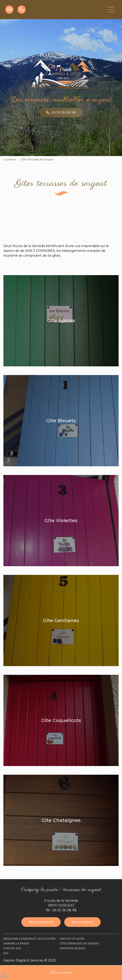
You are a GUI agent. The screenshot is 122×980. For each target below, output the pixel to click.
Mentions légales (72, 948)
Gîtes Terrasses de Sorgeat (37, 159)
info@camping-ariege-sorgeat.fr (9, 10)
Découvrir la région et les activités (29, 939)
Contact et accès (72, 939)
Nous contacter (41, 922)
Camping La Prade (16, 944)
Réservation (61, 973)
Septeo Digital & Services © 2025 (29, 960)
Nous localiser (82, 922)
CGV (6, 953)
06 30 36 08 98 (22, 10)
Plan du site (12, 948)
